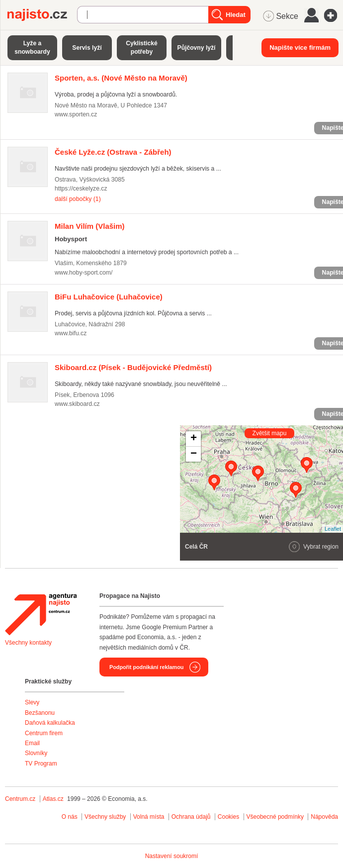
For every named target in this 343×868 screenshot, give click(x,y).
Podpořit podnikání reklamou (146, 667)
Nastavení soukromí (172, 856)
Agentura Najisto (41, 614)
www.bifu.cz (71, 333)
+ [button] (194, 439)
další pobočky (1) (78, 199)
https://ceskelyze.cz (81, 189)
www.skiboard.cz (77, 404)
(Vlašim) (90, 226)
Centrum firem (44, 733)
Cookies (228, 817)
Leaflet (333, 529)
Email (32, 743)
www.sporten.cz (76, 114)
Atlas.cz (53, 799)
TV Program (41, 764)
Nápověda (324, 817)
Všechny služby (106, 817)
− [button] (194, 454)
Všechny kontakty (28, 643)
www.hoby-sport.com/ (84, 273)
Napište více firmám (300, 48)
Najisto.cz (42, 15)
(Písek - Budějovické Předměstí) (133, 367)
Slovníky (36, 753)
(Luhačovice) (109, 297)
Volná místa (149, 817)
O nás (70, 817)
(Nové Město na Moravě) (121, 78)
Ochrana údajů (191, 817)
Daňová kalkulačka (50, 723)
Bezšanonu (40, 713)
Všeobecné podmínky (275, 817)
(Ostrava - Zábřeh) (113, 152)
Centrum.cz (20, 799)
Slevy (32, 702)
